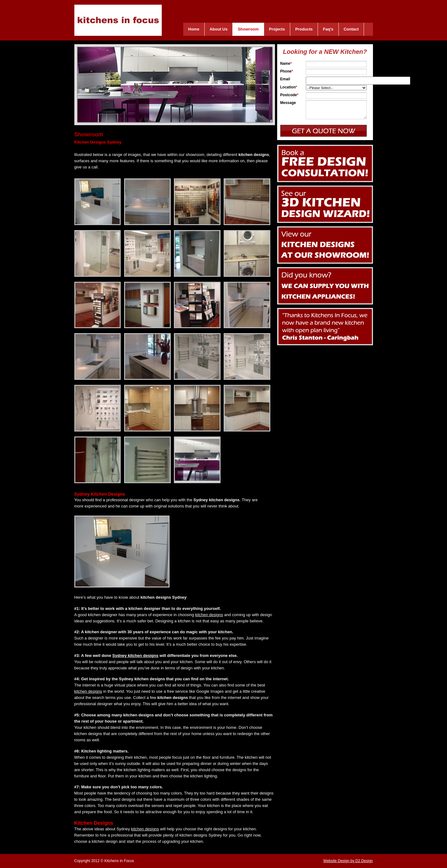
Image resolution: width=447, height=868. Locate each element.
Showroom (248, 29)
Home (194, 29)
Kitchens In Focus (118, 20)
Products (304, 29)
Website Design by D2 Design (348, 861)
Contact (351, 29)
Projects (277, 29)
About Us (219, 29)
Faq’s (328, 29)
